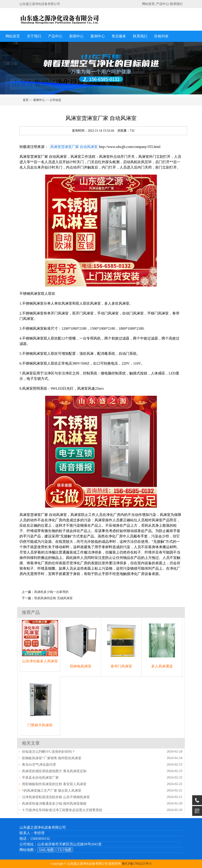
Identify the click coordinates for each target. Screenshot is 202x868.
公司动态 (55, 100)
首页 (26, 100)
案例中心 (98, 36)
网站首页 (148, 4)
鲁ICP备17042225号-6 (137, 864)
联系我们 (176, 4)
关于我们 (34, 36)
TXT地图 (64, 850)
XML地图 (46, 850)
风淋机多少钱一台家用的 (51, 592)
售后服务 (119, 36)
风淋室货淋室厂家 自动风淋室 (74, 147)
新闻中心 (76, 36)
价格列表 (161, 36)
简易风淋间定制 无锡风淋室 (53, 598)
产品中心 (162, 4)
